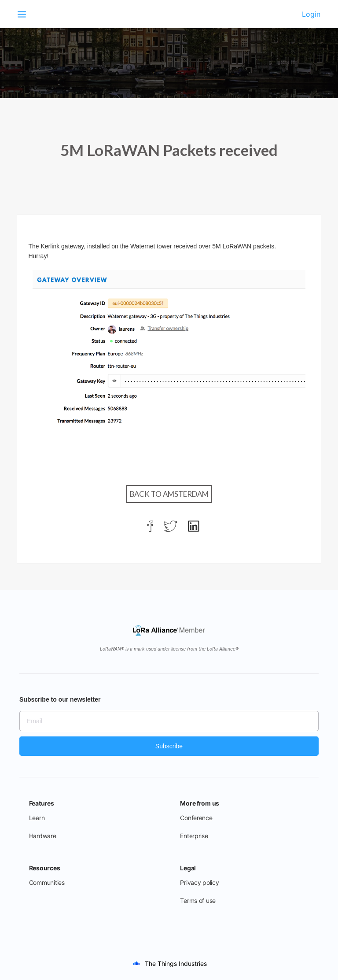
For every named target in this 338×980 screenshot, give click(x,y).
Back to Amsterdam (169, 494)
